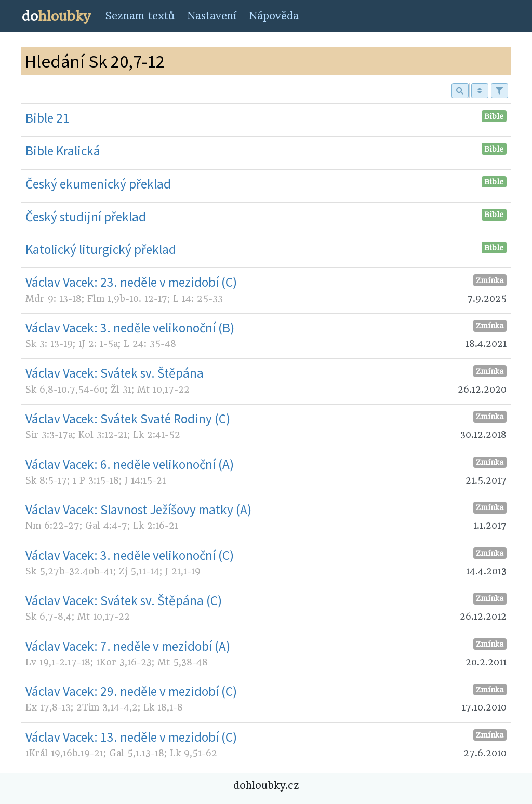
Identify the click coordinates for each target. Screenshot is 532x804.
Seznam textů (140, 16)
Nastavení (212, 16)
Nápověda (274, 16)
